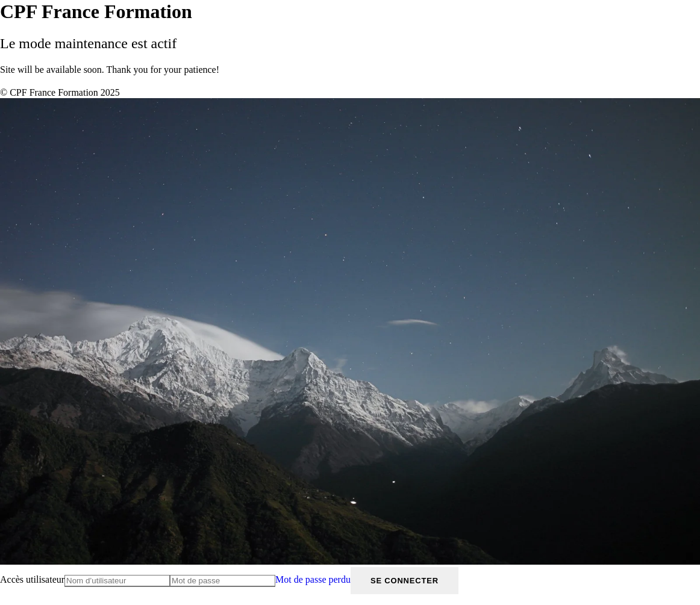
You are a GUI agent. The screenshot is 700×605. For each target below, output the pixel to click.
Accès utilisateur (32, 579)
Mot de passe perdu (313, 579)
